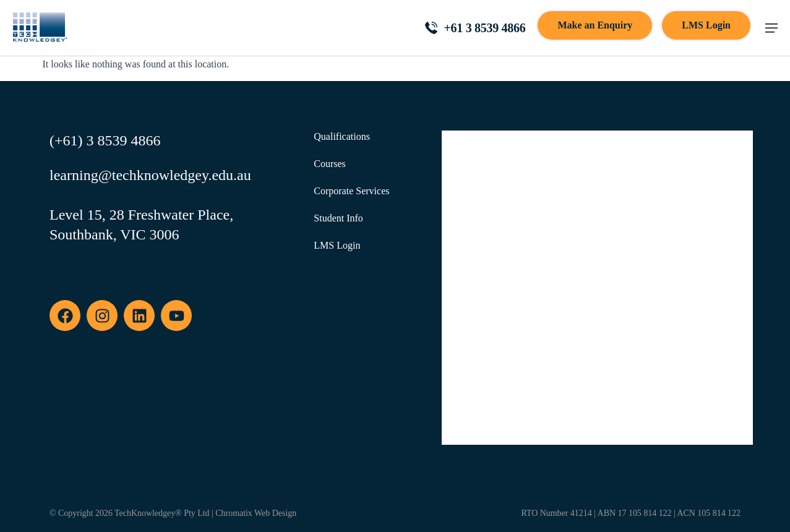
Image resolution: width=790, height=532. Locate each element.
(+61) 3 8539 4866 (105, 140)
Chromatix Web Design (256, 513)
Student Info (338, 218)
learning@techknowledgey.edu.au (150, 175)
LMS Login (337, 245)
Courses (330, 164)
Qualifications (342, 136)
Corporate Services (351, 191)
